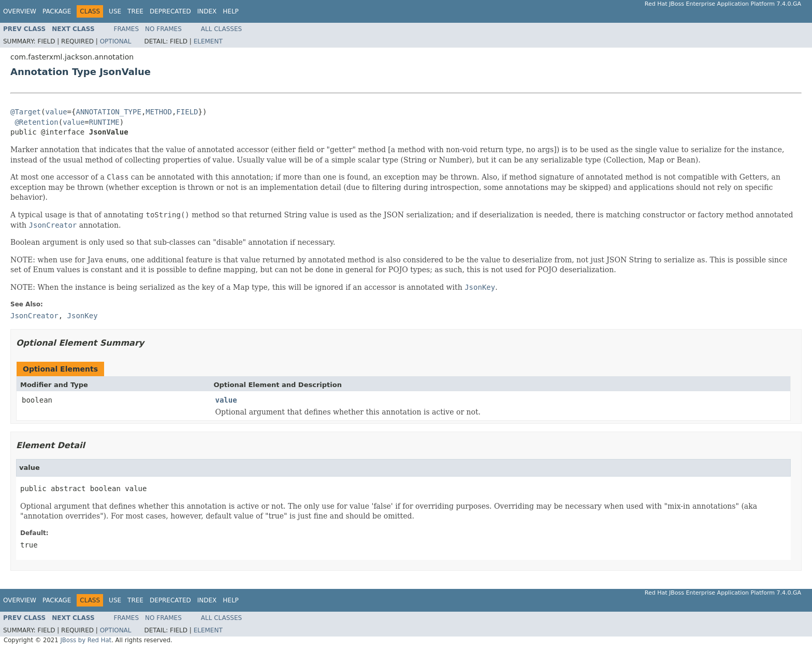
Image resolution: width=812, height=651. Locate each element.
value (56, 112)
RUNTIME (104, 122)
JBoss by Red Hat (86, 640)
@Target (26, 112)
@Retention (36, 122)
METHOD (159, 112)
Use (115, 11)
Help (231, 11)
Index (207, 11)
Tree (135, 11)
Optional (116, 41)
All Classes (221, 29)
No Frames (163, 29)
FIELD (187, 112)
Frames (127, 29)
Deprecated (170, 11)
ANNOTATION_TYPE (108, 112)
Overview (20, 11)
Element (208, 41)
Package (57, 11)
